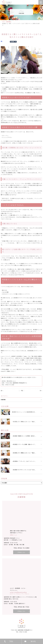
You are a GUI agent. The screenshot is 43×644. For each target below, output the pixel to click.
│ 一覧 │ (22, 391)
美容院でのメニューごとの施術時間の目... (24, 412)
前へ (2, 391)
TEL (11, 641)
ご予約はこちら (21, 552)
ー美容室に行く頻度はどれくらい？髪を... (24, 422)
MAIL (33, 641)
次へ (41, 391)
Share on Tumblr (13, 42)
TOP (3, 22)
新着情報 (8, 22)
